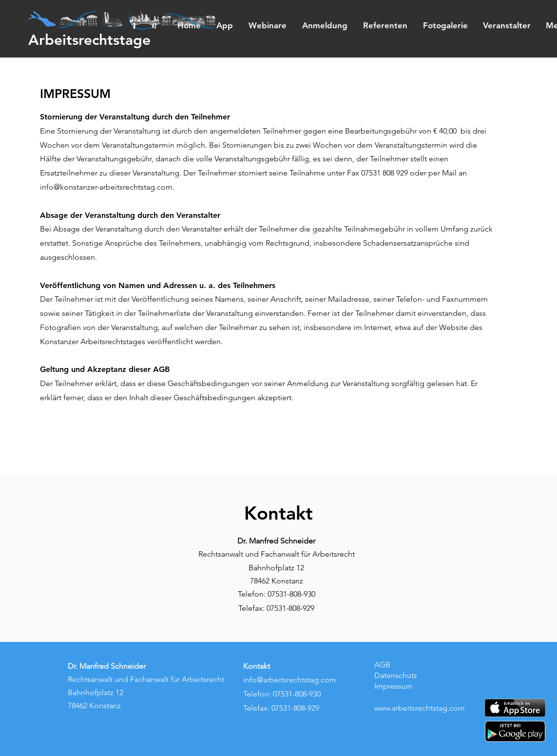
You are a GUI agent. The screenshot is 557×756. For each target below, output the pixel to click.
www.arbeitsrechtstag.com (420, 708)
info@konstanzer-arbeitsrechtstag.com (106, 187)
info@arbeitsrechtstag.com (290, 680)
